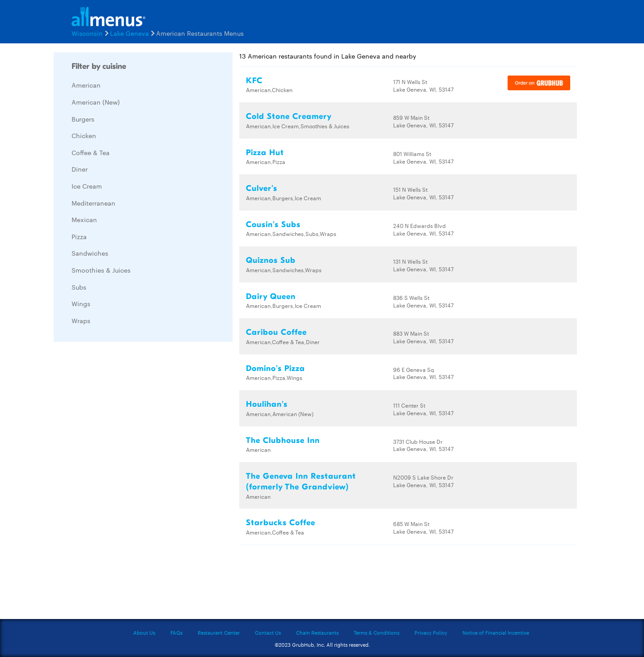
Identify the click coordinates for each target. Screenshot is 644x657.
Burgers (83, 119)
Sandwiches (90, 253)
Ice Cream (87, 186)
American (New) (96, 102)
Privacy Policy (431, 632)
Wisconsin (87, 33)
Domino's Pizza (275, 369)
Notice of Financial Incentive (496, 632)
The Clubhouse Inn (283, 440)
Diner (80, 169)
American (86, 85)
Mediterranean (93, 203)
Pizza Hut (265, 153)
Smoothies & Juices (101, 270)
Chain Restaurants (317, 632)
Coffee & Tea (91, 152)
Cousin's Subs (273, 225)
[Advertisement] (121, 483)
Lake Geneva (129, 33)
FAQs (176, 632)
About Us (144, 632)
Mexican (84, 219)
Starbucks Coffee (281, 523)
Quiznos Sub (271, 260)
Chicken (84, 135)
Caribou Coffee (276, 332)
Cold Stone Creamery (289, 116)
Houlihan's (267, 404)
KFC (254, 81)
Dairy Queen (271, 297)
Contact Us (268, 632)
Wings (81, 303)
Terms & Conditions (377, 632)
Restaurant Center (219, 632)
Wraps (81, 320)
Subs (79, 287)
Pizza (79, 236)
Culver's (262, 188)
